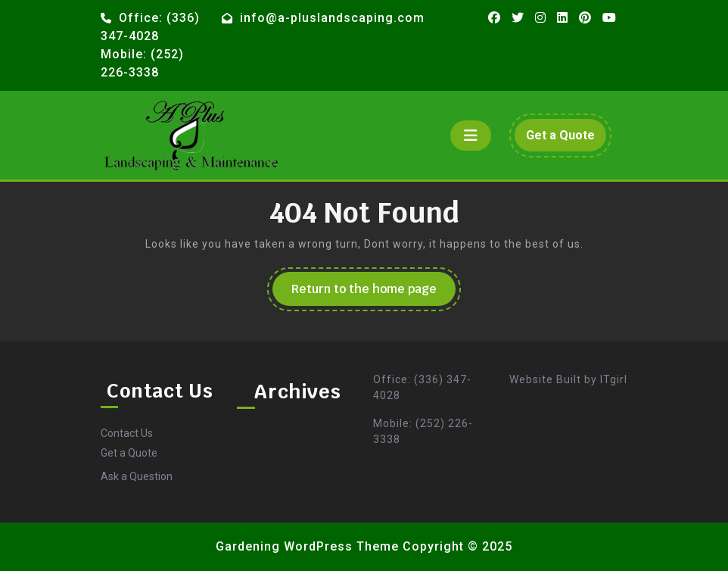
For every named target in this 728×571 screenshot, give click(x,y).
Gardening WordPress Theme (307, 546)
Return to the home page (373, 293)
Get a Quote (566, 139)
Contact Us (127, 433)
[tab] (471, 136)
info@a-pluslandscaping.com (332, 18)
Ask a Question (137, 476)
